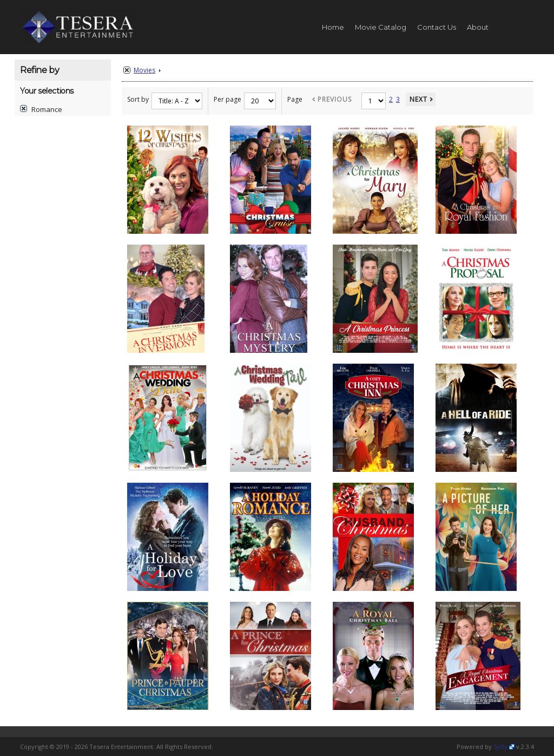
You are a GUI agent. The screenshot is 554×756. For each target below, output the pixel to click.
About (478, 27)
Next (418, 99)
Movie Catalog (381, 27)
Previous (335, 99)
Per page (227, 99)
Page (295, 99)
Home (333, 27)
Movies (144, 70)
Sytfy (500, 747)
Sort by (138, 99)
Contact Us (437, 27)
